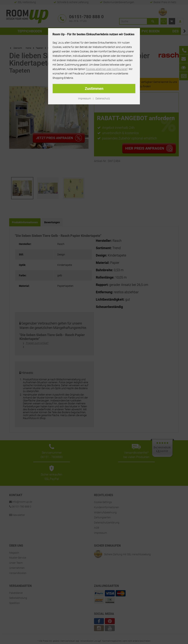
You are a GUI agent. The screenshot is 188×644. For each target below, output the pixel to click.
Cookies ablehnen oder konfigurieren (107, 69)
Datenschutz (103, 98)
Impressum (84, 98)
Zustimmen (94, 89)
